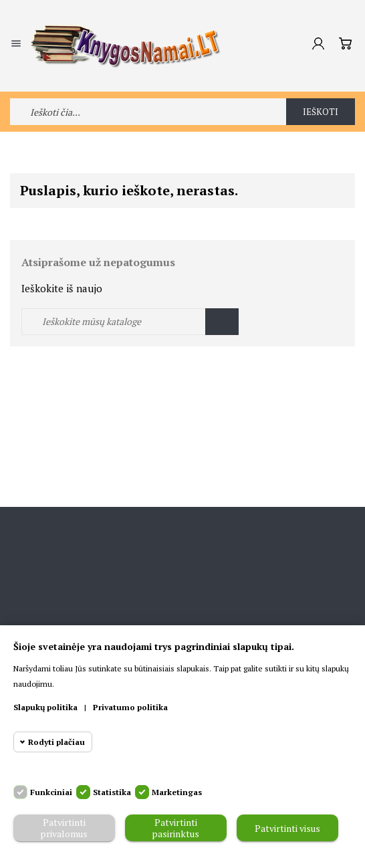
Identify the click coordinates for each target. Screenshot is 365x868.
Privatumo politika (130, 707)
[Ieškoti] (130, 322)
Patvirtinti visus (287, 828)
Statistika (112, 792)
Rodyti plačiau (56, 742)
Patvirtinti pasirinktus (175, 828)
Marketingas (177, 792)
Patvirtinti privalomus (64, 828)
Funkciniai (51, 792)
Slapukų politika (45, 707)
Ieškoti (321, 112)
